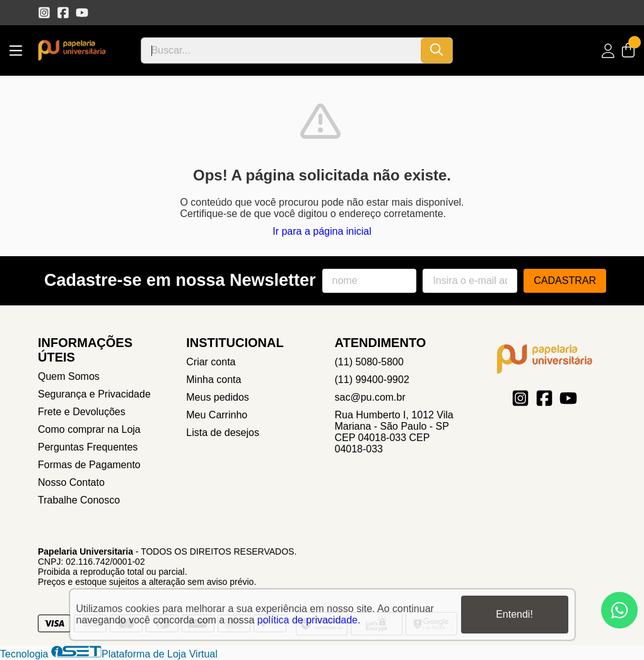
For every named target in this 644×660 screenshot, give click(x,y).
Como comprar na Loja (89, 429)
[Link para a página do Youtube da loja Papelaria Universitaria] (82, 13)
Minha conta (214, 380)
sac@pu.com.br (370, 397)
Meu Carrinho (217, 415)
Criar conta (211, 362)
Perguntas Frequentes (88, 447)
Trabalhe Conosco (79, 500)
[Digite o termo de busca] (281, 50)
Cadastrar (565, 280)
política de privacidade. (309, 620)
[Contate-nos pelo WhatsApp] (619, 610)
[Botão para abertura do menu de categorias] (16, 51)
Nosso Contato (71, 482)
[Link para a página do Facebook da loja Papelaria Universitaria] (63, 13)
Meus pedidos (218, 397)
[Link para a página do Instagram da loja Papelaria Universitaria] (44, 13)
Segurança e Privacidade (94, 394)
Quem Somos (69, 376)
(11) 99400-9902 (372, 380)
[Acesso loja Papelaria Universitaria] (608, 51)
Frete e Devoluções (82, 412)
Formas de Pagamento (89, 465)
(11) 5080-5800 (369, 362)
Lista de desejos (223, 433)
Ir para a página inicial (322, 231)
